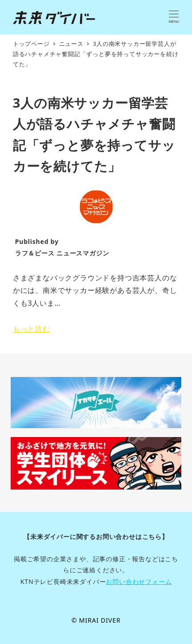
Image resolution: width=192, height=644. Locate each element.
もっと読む (32, 329)
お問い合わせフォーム (139, 581)
